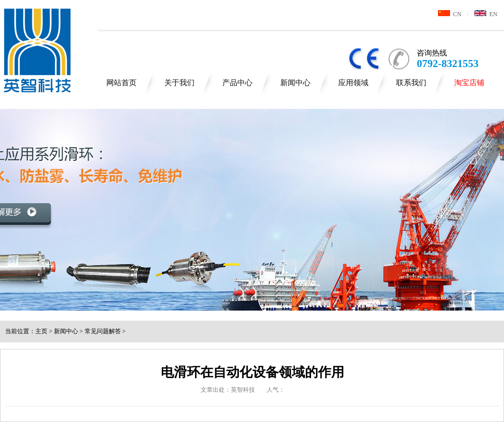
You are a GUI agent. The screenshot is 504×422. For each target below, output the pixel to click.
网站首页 (121, 83)
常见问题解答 (103, 331)
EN (486, 14)
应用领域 (353, 83)
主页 (41, 331)
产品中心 (237, 83)
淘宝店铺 (469, 83)
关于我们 (179, 83)
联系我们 (411, 83)
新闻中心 (295, 83)
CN (450, 14)
